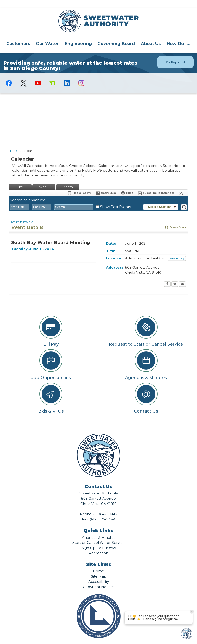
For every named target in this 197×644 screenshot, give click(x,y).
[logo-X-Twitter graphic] (23, 75)
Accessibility (99, 574)
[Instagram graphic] (81, 75)
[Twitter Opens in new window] (175, 277)
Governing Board (116, 36)
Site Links (99, 557)
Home (13, 143)
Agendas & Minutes (99, 530)
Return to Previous (22, 214)
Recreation (98, 545)
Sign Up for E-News (99, 540)
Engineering (78, 36)
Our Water (47, 36)
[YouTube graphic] (38, 75)
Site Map (99, 569)
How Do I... (179, 36)
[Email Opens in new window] (182, 277)
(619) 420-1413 (105, 506)
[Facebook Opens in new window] (167, 277)
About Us (151, 36)
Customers (18, 36)
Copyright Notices (99, 579)
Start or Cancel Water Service (98, 535)
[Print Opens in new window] (127, 185)
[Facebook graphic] (9, 75)
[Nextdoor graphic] (52, 75)
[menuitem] (18, 36)
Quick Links (98, 523)
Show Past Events (115, 199)
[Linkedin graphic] (67, 75)
